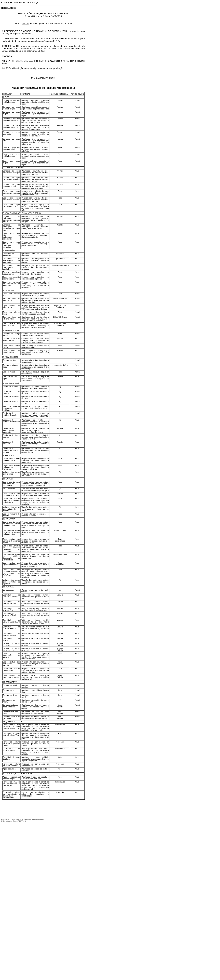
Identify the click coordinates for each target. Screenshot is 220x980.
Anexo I (25, 24)
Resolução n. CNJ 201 (21, 61)
